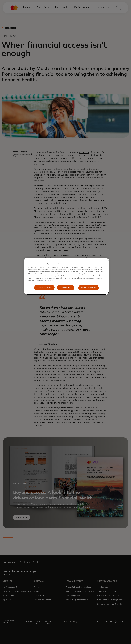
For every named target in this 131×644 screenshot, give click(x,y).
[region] (66, 276)
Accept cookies (44, 288)
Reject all (66, 288)
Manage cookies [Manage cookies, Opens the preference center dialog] (88, 288)
